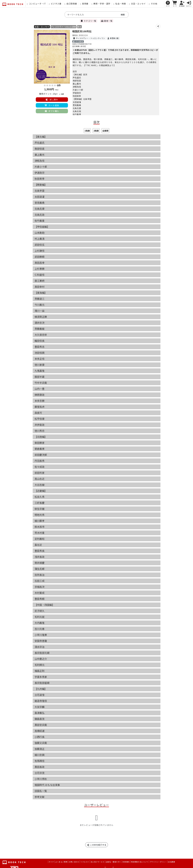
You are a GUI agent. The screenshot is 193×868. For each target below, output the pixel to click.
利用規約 (126, 862)
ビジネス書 (55, 4)
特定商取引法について (140, 862)
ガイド (51, 862)
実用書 (84, 4)
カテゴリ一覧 (88, 21)
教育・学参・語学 (101, 4)
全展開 (105, 131)
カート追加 (52, 105)
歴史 (79, 27)
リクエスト (85, 862)
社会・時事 (120, 4)
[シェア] (158, 26)
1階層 (87, 131)
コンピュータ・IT (36, 4)
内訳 (61, 94)
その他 (153, 4)
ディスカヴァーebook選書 (63, 27)
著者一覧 (107, 21)
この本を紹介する (97, 845)
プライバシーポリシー (158, 862)
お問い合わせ (74, 862)
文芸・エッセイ (137, 4)
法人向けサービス (97, 862)
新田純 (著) (113, 38)
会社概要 (172, 862)
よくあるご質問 (61, 862)
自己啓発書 (71, 4)
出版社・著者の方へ (113, 862)
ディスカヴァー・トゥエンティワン (89, 38)
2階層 (96, 131)
